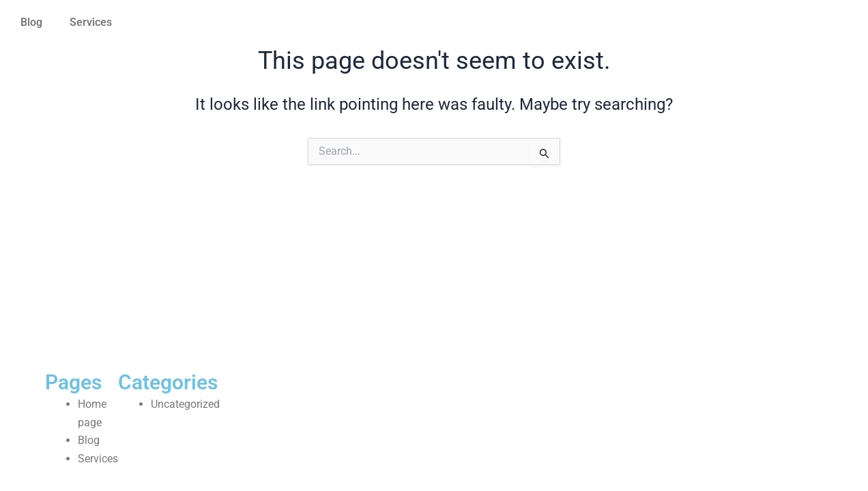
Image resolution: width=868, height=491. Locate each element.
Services (91, 22)
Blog (31, 22)
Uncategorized (185, 404)
